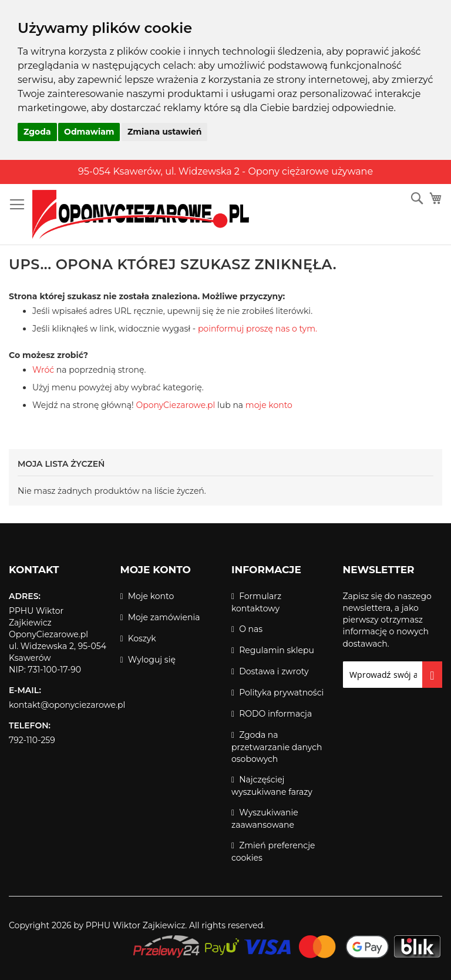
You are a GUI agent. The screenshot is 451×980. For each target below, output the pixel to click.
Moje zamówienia (164, 617)
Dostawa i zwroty (274, 671)
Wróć (43, 370)
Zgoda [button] (37, 132)
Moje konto (151, 596)
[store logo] (141, 215)
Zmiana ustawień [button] (164, 132)
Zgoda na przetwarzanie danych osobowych (277, 747)
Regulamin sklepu (277, 650)
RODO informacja (275, 714)
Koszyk (142, 638)
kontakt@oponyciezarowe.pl (67, 705)
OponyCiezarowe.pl (175, 405)
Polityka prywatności (281, 693)
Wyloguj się (152, 660)
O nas (251, 629)
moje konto (269, 405)
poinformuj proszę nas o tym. (258, 329)
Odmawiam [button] (89, 132)
